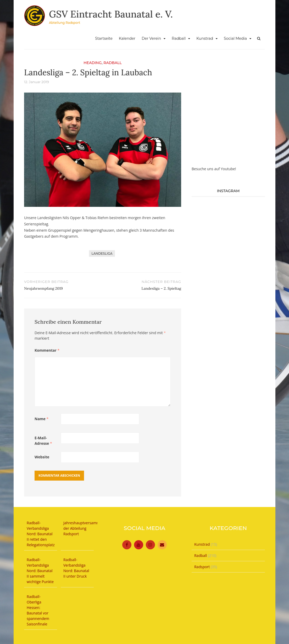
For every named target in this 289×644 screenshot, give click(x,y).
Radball (179, 38)
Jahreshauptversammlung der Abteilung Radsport (85, 528)
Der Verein (151, 38)
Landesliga (102, 253)
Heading (93, 63)
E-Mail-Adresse (43, 441)
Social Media (235, 38)
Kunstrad (205, 38)
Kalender (127, 38)
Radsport (202, 567)
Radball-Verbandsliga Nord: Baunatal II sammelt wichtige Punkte (40, 571)
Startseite (104, 38)
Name (41, 419)
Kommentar (47, 350)
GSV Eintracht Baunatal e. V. (111, 14)
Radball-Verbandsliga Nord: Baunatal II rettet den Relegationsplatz (41, 534)
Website (42, 457)
